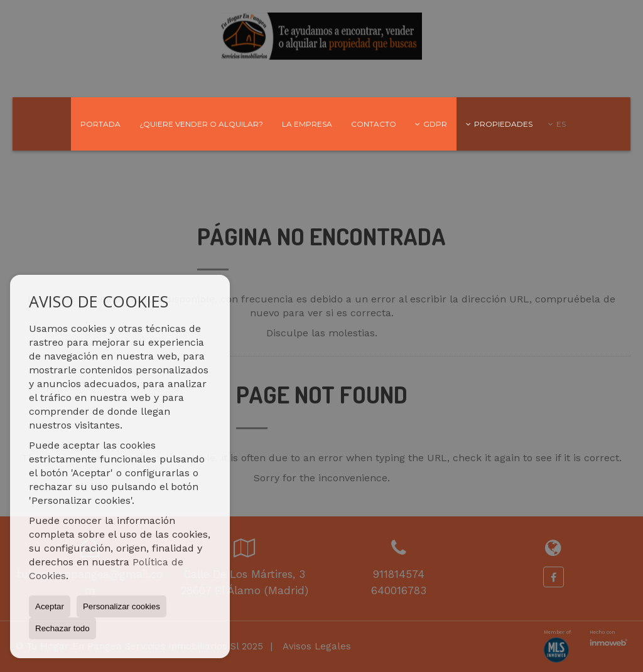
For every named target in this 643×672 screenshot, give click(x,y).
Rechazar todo (62, 628)
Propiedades (499, 124)
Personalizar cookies (122, 606)
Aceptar (50, 606)
